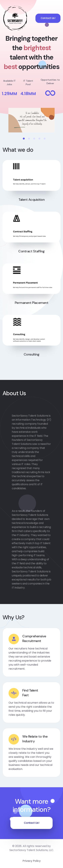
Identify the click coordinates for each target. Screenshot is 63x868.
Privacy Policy (32, 861)
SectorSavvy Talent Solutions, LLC (31, 850)
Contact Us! (48, 18)
